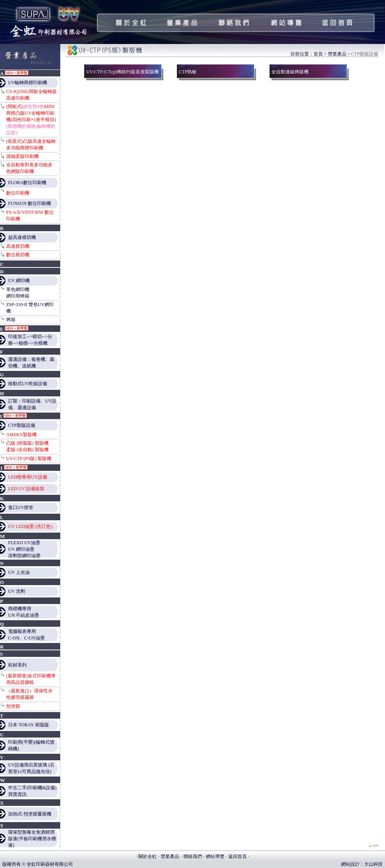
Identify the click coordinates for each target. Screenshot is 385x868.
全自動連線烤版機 (290, 72)
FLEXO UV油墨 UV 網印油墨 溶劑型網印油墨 (24, 549)
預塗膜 (13, 706)
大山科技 (373, 864)
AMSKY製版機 (21, 435)
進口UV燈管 (21, 508)
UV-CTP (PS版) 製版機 (29, 459)
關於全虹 (148, 856)
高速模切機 (18, 246)
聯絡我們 (193, 856)
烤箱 (11, 320)
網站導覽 (215, 856)
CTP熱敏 (188, 72)
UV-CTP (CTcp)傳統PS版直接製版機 (122, 72)
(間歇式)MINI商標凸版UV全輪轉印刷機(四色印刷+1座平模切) (31, 120)
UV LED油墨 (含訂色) (30, 526)
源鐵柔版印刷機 (22, 156)
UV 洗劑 (17, 591)
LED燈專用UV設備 (28, 477)
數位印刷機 (18, 193)
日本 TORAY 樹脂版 (29, 725)
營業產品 (337, 54)
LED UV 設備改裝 (26, 489)
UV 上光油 (19, 572)
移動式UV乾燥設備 (28, 384)
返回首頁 (237, 856)
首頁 (318, 54)
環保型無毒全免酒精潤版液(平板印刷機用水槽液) (32, 839)
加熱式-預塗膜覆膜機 (30, 814)
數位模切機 (18, 255)
